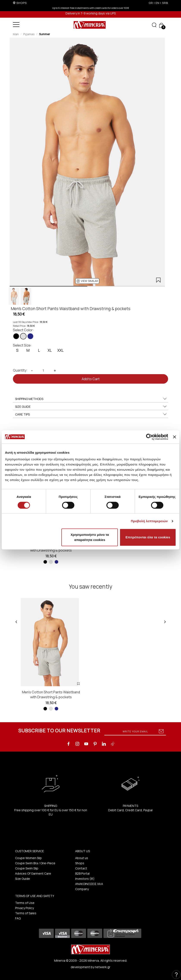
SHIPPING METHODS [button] (91, 399)
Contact (81, 868)
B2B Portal (82, 873)
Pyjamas (29, 34)
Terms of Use (25, 903)
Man (16, 34)
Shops (80, 863)
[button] (87, 281)
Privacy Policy (24, 908)
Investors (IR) (85, 879)
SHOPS (22, 3)
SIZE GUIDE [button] (91, 407)
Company (82, 889)
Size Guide (23, 879)
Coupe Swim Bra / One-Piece (35, 863)
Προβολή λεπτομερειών (149, 521)
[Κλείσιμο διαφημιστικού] (175, 437)
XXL (60, 350)
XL (50, 350)
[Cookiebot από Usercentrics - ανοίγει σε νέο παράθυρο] (149, 437)
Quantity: (20, 370)
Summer (44, 34)
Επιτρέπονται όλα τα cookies (148, 537)
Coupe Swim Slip (27, 868)
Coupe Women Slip (28, 858)
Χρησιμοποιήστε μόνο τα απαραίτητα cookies (90, 537)
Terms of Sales (26, 913)
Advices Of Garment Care (33, 873)
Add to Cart (91, 379)
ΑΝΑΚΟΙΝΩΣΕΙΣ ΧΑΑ (89, 884)
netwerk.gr (103, 967)
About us (82, 858)
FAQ (18, 918)
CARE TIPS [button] (91, 414)
